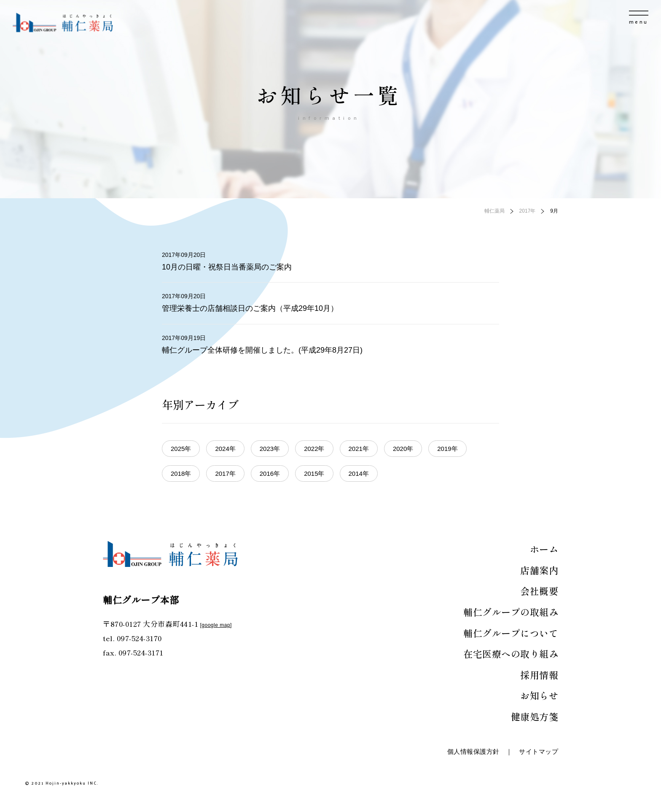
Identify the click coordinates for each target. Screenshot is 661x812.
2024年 (225, 449)
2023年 (270, 449)
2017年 (225, 473)
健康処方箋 (535, 716)
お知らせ (539, 695)
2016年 (270, 473)
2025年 (181, 449)
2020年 (403, 449)
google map (216, 625)
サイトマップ (539, 751)
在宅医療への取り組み (511, 653)
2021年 (359, 449)
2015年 (314, 473)
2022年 (314, 449)
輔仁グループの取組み (511, 612)
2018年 (181, 473)
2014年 (359, 473)
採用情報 (539, 674)
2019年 (447, 449)
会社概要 (539, 591)
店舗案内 (539, 570)
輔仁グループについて (511, 633)
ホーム (544, 549)
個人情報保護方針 (473, 751)
